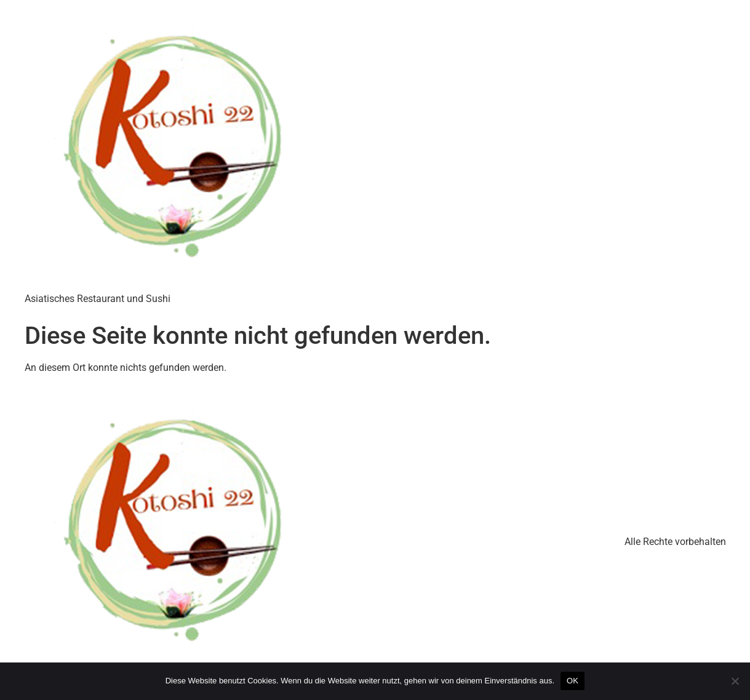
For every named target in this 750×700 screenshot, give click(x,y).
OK (572, 681)
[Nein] (735, 681)
